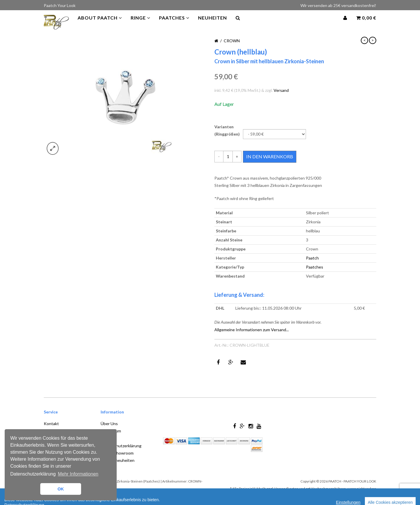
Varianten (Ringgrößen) (227, 130)
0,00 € (366, 23)
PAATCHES (174, 23)
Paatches (315, 267)
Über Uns (109, 424)
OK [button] (61, 489)
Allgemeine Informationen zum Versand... (252, 330)
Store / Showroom (117, 453)
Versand (281, 90)
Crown (232, 41)
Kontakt (51, 424)
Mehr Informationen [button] (78, 474)
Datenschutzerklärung (121, 446)
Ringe (140, 23)
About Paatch (100, 23)
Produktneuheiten (118, 460)
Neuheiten (212, 23)
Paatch (312, 258)
